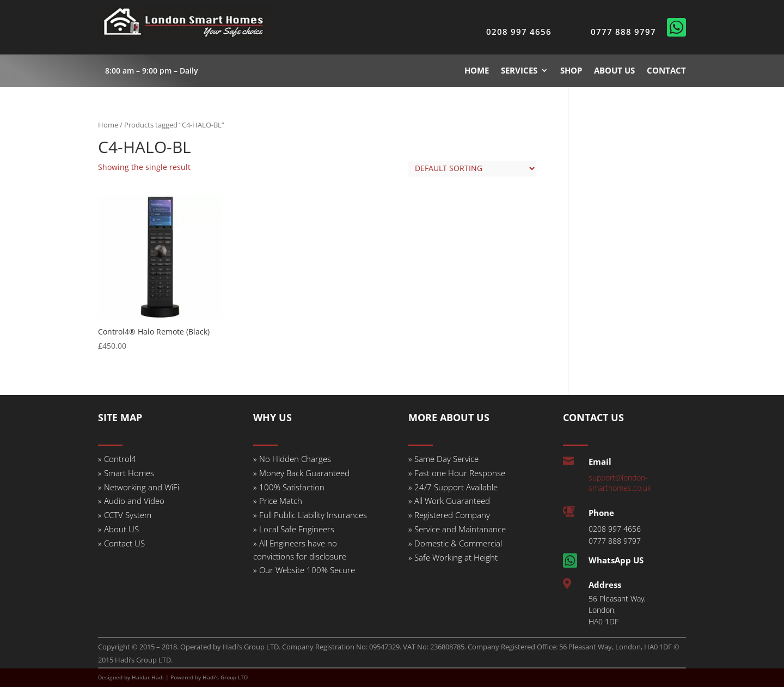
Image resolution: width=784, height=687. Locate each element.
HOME (477, 70)
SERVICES (519, 70)
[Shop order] (472, 169)
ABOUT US (614, 70)
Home (108, 125)
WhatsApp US (616, 560)
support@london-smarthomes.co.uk (620, 482)
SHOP (571, 70)
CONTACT (666, 70)
